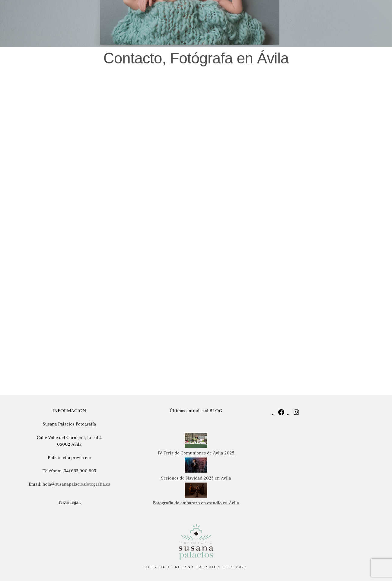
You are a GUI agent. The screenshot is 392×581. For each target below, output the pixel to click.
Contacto (317, 15)
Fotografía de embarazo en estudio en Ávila (196, 503)
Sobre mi (284, 15)
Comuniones (218, 15)
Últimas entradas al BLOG (196, 411)
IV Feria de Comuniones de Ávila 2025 (196, 453)
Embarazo (132, 15)
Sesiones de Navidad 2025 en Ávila (196, 478)
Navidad (253, 15)
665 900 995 (84, 471)
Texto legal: (69, 502)
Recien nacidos (90, 15)
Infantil (165, 15)
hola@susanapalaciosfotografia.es (76, 484)
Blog (346, 15)
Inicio (54, 15)
